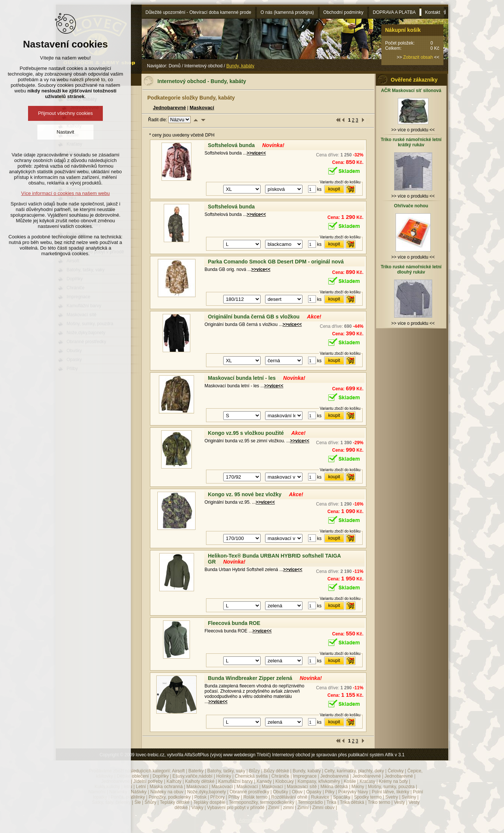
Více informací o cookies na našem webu (65, 193)
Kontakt (433, 12)
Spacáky (342, 797)
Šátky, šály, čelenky (111, 802)
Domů (175, 66)
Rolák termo (256, 797)
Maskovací (202, 108)
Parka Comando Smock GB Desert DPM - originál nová (276, 262)
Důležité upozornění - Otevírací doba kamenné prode (198, 12)
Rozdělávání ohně (289, 797)
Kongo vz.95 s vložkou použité (246, 433)
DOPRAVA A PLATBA (394, 12)
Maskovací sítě (302, 787)
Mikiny (358, 787)
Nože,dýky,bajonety (206, 792)
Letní (141, 787)
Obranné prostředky (249, 792)
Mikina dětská (334, 787)
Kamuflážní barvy (235, 781)
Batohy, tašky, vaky (226, 771)
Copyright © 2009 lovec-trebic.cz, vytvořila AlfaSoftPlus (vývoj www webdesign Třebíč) (185, 755)
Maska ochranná (166, 787)
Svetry (392, 797)
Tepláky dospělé (209, 802)
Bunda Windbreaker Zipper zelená (250, 678)
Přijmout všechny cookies (66, 113)
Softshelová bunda (231, 145)
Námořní (97, 792)
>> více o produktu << (413, 127)
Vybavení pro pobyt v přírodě (236, 808)
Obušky (281, 792)
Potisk (201, 797)
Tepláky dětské (174, 802)
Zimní (274, 808)
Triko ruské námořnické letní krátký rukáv (411, 142)
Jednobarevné (169, 108)
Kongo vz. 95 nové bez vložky (245, 494)
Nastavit (66, 132)
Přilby (234, 797)
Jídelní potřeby (148, 781)
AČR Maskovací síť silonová (411, 91)
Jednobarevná (335, 776)
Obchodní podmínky (343, 12)
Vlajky (197, 808)
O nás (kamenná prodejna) (287, 12)
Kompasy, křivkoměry (319, 781)
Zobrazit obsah (418, 57)
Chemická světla (251, 776)
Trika (331, 802)
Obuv (297, 792)
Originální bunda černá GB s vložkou (254, 317)
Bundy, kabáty (307, 771)
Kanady (264, 781)
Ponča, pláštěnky (128, 797)
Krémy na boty (393, 781)
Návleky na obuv (167, 792)
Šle (137, 802)
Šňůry (150, 802)
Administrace (252, 820)
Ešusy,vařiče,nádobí (192, 776)
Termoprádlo (311, 802)
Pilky (330, 792)
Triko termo (379, 802)
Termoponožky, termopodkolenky (262, 802)
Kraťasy (368, 781)
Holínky (224, 776)
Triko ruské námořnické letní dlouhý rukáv (411, 269)
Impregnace (305, 776)
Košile (350, 781)
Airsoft (178, 771)
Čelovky (396, 771)
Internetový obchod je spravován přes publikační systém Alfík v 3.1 (338, 755)
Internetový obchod (203, 66)
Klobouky (284, 781)
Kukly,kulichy (107, 787)
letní (128, 787)
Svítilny (409, 797)
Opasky (314, 792)
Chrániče (280, 776)
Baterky (196, 771)
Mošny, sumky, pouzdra (391, 787)
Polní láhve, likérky (390, 792)
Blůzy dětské (276, 771)
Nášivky (139, 792)
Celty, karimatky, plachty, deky (354, 771)
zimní (288, 808)
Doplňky (161, 776)
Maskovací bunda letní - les (242, 378)
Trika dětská (352, 802)
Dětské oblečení (133, 776)
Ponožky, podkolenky (170, 797)
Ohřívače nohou (411, 206)
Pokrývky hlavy (353, 792)
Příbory (217, 797)
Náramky (118, 792)
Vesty (399, 802)
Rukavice (320, 797)
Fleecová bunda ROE (234, 623)
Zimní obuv (323, 808)
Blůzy (254, 771)
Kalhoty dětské (200, 781)
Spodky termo (368, 797)
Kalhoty (174, 781)
